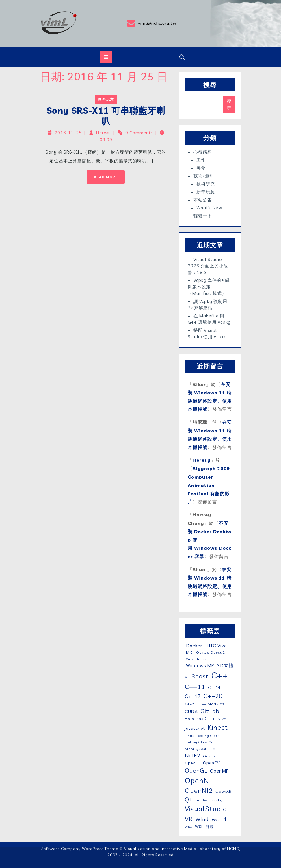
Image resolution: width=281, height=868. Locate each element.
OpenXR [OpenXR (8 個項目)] (224, 791)
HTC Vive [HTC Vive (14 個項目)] (216, 646)
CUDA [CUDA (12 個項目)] (191, 712)
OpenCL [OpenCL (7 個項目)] (193, 763)
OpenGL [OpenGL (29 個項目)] (196, 770)
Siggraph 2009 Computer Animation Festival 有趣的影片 (209, 485)
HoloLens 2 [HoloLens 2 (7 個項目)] (196, 719)
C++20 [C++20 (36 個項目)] (213, 696)
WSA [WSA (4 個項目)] (189, 827)
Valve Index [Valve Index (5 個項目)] (196, 659)
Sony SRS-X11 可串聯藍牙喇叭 (106, 117)
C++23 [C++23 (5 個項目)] (191, 704)
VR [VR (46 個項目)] (189, 819)
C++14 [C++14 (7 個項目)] (214, 687)
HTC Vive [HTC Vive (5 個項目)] (218, 719)
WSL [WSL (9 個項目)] (199, 827)
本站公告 (203, 200)
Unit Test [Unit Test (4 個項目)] (202, 800)
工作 (201, 160)
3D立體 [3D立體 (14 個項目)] (225, 665)
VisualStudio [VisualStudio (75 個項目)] (206, 809)
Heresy (104, 133)
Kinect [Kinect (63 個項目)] (218, 727)
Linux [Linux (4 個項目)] (189, 736)
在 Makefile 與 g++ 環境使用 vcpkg (209, 319)
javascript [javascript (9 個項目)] (195, 728)
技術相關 (203, 176)
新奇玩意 (106, 101)
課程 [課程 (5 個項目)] (210, 827)
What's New (209, 208)
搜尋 (210, 85)
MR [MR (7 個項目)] (189, 652)
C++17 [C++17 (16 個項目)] (193, 696)
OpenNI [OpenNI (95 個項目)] (198, 780)
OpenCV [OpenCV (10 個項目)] (212, 763)
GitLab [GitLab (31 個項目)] (210, 711)
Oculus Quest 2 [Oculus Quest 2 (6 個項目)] (210, 652)
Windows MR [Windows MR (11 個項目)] (200, 666)
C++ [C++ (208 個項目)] (219, 675)
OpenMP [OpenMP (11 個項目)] (219, 771)
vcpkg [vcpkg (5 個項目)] (217, 800)
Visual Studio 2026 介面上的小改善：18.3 (208, 266)
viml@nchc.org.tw (144, 23)
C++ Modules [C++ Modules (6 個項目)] (212, 704)
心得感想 (203, 152)
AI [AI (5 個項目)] (187, 677)
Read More (103, 173)
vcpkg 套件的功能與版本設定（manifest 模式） (209, 287)
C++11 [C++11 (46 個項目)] (195, 686)
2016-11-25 (70, 133)
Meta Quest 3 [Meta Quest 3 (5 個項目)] (197, 749)
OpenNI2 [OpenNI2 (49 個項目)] (199, 790)
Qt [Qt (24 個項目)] (188, 799)
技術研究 (206, 184)
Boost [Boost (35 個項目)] (200, 676)
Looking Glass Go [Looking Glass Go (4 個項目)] (199, 742)
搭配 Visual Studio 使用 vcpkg (207, 334)
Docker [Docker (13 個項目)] (194, 646)
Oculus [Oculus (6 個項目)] (210, 756)
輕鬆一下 (203, 216)
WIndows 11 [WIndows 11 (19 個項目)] (211, 819)
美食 (201, 168)
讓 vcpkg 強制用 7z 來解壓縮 (208, 305)
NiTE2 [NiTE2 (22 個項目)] (193, 756)
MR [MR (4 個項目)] (215, 749)
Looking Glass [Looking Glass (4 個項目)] (208, 736)
